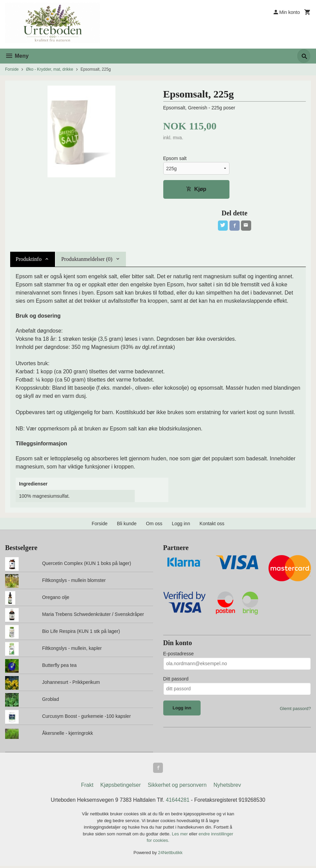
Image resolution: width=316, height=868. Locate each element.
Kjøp (196, 189)
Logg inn (181, 525)
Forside (12, 69)
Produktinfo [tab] (29, 260)
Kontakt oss (212, 525)
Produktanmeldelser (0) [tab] (87, 260)
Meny (17, 56)
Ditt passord (176, 679)
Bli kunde (127, 525)
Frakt (87, 787)
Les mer (180, 836)
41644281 (178, 802)
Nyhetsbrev (227, 787)
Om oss (154, 525)
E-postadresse (179, 654)
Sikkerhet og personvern (177, 787)
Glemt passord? (295, 709)
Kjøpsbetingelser (121, 787)
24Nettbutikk (170, 854)
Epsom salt (175, 159)
